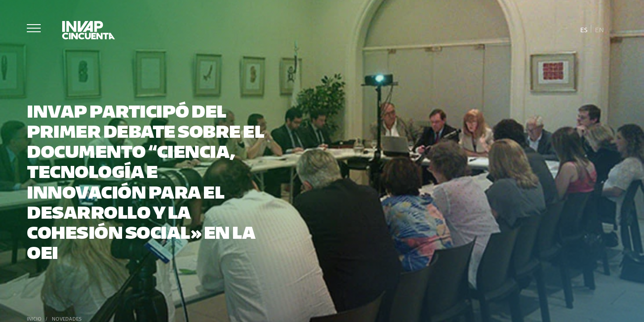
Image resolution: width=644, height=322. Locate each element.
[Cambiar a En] (599, 29)
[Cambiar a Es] (584, 29)
